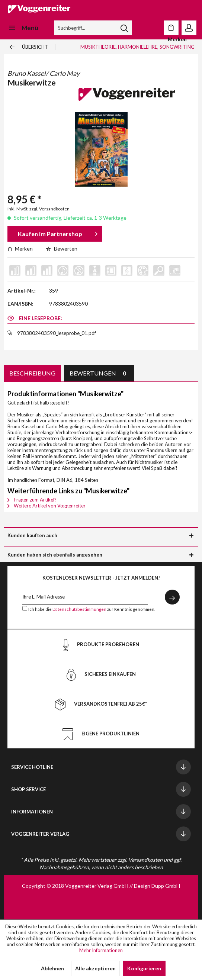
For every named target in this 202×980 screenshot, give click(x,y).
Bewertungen (99, 373)
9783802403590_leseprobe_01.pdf (57, 333)
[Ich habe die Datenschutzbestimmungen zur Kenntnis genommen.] (25, 608)
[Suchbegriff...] (93, 28)
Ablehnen (52, 968)
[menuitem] (23, 28)
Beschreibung (32, 373)
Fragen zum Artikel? (32, 500)
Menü (23, 27)
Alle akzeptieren (95, 968)
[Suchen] (124, 28)
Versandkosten (145, 860)
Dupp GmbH (166, 886)
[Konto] (189, 28)
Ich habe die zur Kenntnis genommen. (92, 609)
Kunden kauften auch (32, 535)
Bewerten (62, 249)
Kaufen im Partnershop (57, 233)
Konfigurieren (144, 968)
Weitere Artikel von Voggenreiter (47, 506)
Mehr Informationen (101, 950)
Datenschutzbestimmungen (79, 609)
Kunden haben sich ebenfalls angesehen (55, 555)
